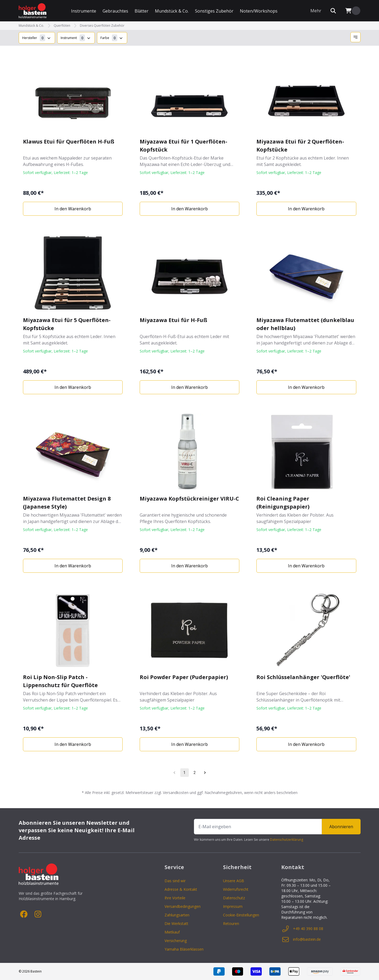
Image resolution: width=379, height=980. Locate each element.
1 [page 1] (184, 773)
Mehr (316, 11)
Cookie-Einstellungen (241, 915)
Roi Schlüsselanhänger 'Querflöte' (303, 677)
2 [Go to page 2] (194, 773)
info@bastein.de (301, 939)
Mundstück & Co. (172, 11)
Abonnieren (341, 827)
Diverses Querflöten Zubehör (102, 26)
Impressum (233, 906)
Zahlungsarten (177, 915)
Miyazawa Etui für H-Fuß (173, 320)
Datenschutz (234, 898)
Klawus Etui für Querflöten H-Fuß (69, 142)
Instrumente (84, 11)
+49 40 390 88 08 (302, 929)
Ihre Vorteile (175, 898)
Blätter (142, 11)
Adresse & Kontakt (181, 889)
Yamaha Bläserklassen (184, 949)
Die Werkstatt (176, 923)
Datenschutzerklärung (287, 840)
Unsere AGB (234, 881)
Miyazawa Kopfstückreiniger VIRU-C (189, 499)
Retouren (231, 923)
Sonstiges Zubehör (214, 11)
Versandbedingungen (183, 906)
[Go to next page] (205, 773)
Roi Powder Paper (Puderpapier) (184, 677)
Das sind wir (175, 881)
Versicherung (176, 941)
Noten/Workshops (259, 11)
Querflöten (62, 26)
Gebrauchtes (115, 11)
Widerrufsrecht (236, 889)
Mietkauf (172, 932)
